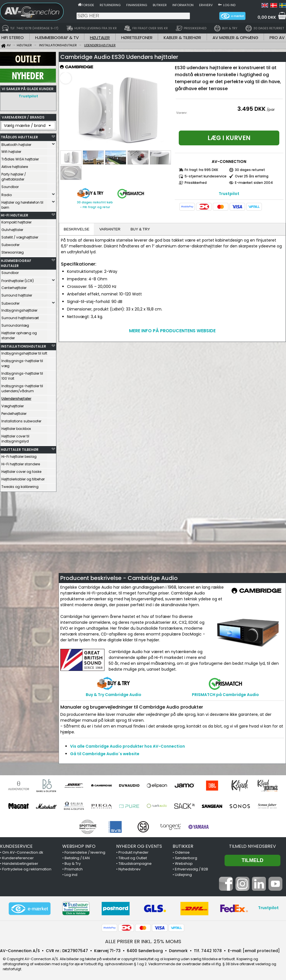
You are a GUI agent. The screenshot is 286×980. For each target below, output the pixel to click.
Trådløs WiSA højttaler (20, 158)
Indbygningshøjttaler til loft (24, 352)
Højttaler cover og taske (21, 470)
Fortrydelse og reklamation (27, 869)
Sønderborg (186, 858)
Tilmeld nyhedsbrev (252, 846)
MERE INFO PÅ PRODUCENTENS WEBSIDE (172, 331)
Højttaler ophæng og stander (19, 334)
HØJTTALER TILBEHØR (20, 448)
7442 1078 (211, 951)
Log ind (229, 5)
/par (271, 109)
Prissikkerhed (196, 183)
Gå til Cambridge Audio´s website (105, 754)
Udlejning (183, 875)
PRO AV (277, 38)
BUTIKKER (183, 846)
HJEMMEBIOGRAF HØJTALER (16, 262)
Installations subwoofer (21, 420)
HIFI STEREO (13, 38)
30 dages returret (250, 170)
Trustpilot (28, 96)
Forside (88, 5)
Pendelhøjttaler (14, 412)
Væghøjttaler (13, 405)
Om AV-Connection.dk (23, 852)
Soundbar (10, 185)
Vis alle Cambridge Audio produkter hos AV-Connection (127, 746)
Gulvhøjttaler (12, 228)
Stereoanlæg (13, 251)
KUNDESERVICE (16, 846)
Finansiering (137, 5)
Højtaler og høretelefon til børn (22, 204)
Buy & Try (73, 864)
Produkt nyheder (134, 852)
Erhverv (206, 5)
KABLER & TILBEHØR (182, 38)
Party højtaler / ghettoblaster (14, 175)
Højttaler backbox (16, 427)
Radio (7, 193)
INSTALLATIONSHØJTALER (23, 345)
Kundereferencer (18, 858)
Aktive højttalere (15, 165)
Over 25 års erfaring (252, 176)
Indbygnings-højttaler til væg (22, 362)
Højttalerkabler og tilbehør (23, 478)
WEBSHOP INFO (79, 846)
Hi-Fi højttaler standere (21, 463)
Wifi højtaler (11, 150)
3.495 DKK (252, 109)
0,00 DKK (267, 17)
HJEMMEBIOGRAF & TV (57, 38)
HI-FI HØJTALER (15, 214)
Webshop (184, 864)
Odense (182, 852)
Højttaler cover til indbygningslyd (15, 437)
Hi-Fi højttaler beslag (19, 455)
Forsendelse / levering (85, 852)
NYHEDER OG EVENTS (139, 846)
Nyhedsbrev (129, 869)
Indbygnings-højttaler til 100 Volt (22, 375)
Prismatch (74, 869)
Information (183, 5)
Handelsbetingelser (20, 864)
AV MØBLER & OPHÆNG (235, 38)
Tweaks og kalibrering (20, 485)
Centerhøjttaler (14, 286)
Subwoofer (10, 243)
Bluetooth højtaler (16, 143)
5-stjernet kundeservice (206, 176)
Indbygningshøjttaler (19, 309)
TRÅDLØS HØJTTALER (19, 136)
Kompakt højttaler (16, 221)
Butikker (160, 5)
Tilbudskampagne (135, 864)
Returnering (110, 5)
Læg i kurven (229, 138)
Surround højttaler (17, 294)
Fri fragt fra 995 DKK (201, 170)
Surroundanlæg (15, 324)
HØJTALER (100, 38)
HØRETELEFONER (137, 38)
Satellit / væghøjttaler (20, 236)
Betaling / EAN (77, 858)
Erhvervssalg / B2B (191, 869)
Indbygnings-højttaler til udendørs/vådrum (22, 387)
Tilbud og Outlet (133, 858)
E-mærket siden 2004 (254, 183)
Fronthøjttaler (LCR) (18, 279)
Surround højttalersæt (20, 316)
